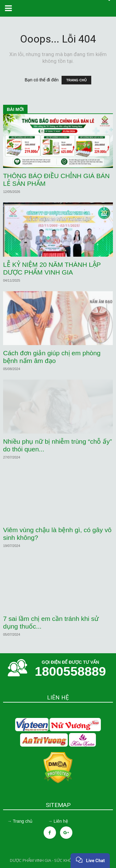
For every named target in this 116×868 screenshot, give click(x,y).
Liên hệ (61, 821)
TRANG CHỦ (76, 80)
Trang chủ (23, 821)
